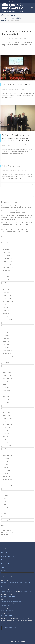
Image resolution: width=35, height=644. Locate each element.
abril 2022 (6, 369)
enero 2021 (6, 387)
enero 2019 (6, 443)
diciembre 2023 (7, 320)
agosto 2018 (7, 458)
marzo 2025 (7, 286)
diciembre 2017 (7, 477)
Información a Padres (8, 556)
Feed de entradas (6, 531)
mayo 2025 (6, 280)
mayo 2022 (6, 366)
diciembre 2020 (8, 391)
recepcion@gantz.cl (25, 582)
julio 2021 (6, 381)
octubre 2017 (7, 483)
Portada (4, 21)
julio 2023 (6, 332)
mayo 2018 (6, 467)
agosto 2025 (7, 271)
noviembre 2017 (8, 480)
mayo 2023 (6, 338)
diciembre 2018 (7, 446)
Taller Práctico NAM (13, 168)
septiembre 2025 (8, 268)
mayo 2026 (6, 246)
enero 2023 (6, 348)
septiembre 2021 (8, 378)
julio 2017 (6, 492)
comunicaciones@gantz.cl (19, 606)
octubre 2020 (7, 394)
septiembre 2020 (8, 397)
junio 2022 (6, 363)
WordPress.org (5, 534)
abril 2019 (6, 440)
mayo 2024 (6, 308)
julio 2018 (6, 461)
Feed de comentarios (7, 533)
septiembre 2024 (8, 301)
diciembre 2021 (7, 372)
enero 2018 (6, 474)
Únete (3, 567)
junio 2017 (6, 495)
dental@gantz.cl (26, 592)
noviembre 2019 (8, 418)
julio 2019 (6, 431)
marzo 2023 (7, 344)
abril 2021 (6, 384)
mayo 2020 (6, 409)
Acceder (3, 529)
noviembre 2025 (8, 261)
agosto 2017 (6, 489)
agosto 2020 (7, 400)
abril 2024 (6, 311)
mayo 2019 (6, 437)
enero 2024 (6, 317)
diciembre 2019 (7, 415)
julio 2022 (6, 360)
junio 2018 (6, 464)
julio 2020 (6, 403)
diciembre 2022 (7, 351)
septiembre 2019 (8, 424)
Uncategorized (8, 520)
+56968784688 (6, 606)
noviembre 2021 (8, 375)
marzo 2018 (7, 470)
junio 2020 (6, 406)
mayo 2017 (6, 498)
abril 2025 (6, 283)
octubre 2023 (7, 323)
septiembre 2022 (8, 357)
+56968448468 (6, 592)
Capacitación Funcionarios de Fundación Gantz (17, 33)
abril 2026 (6, 249)
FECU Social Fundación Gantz (17, 84)
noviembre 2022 (8, 354)
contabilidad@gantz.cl (8, 611)
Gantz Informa (6, 563)
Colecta (4, 571)
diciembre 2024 (8, 292)
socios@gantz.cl (16, 601)
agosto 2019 (6, 427)
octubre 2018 (7, 452)
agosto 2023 (7, 329)
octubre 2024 (7, 298)
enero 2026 (6, 255)
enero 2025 (6, 289)
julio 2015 (6, 507)
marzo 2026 (7, 252)
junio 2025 (6, 277)
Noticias (22, 38)
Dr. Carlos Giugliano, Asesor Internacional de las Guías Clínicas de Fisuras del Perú (16, 137)
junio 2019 (6, 434)
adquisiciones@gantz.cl (8, 615)
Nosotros (4, 553)
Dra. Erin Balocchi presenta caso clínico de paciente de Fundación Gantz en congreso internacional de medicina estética (17, 224)
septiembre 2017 (8, 486)
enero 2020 (6, 412)
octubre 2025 (7, 265)
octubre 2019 (7, 421)
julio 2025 (6, 274)
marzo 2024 (7, 314)
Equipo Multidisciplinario (9, 560)
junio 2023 (6, 335)
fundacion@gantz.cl (7, 587)
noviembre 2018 (8, 449)
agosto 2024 (7, 304)
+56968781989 (14, 582)
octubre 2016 (7, 501)
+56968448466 (6, 601)
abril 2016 (6, 504)
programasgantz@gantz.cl (9, 596)
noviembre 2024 (8, 295)
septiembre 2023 (8, 326)
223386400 (5, 582)
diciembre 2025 (7, 258)
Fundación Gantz (10, 628)
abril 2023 (6, 341)
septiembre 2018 (8, 455)
